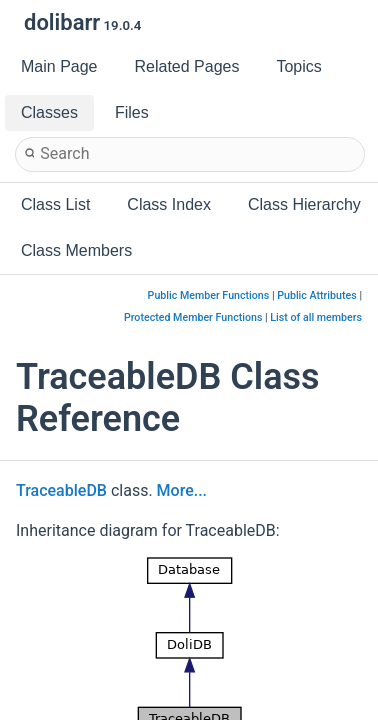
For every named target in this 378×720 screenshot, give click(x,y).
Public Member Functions (209, 295)
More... (182, 490)
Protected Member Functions (193, 317)
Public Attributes (317, 295)
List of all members (316, 317)
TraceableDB (61, 490)
